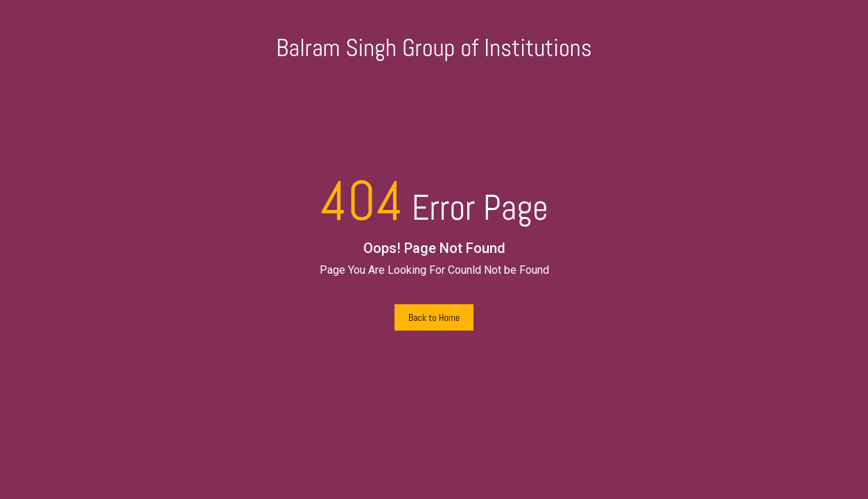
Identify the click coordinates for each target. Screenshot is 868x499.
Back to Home (434, 317)
